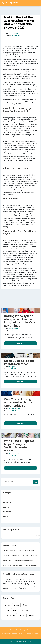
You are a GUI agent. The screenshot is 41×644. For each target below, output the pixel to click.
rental (22, 615)
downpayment (10, 615)
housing (16, 605)
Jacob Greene (16, 33)
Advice (6, 498)
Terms (29, 630)
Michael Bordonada (16, 408)
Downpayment (8, 512)
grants (7, 605)
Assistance (7, 502)
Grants (6, 521)
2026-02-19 (14, 369)
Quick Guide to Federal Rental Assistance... (18, 560)
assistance (25, 610)
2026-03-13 (15, 35)
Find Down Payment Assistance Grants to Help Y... (20, 555)
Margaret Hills (14, 367)
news (7, 610)
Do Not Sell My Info (17, 634)
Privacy (23, 630)
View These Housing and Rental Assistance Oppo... (21, 565)
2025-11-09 (13, 410)
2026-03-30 (14, 455)
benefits (31, 615)
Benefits (6, 507)
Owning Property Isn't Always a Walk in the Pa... (20, 550)
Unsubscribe (14, 630)
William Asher (14, 328)
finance (26, 605)
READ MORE (20, 343)
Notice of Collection (32, 634)
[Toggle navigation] (37, 3)
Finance (6, 516)
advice (15, 610)
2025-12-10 (13, 330)
